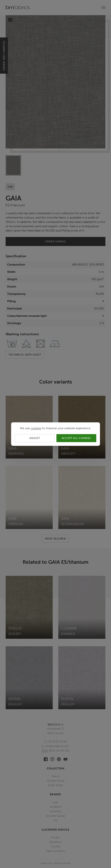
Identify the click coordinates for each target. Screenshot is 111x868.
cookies (36, 428)
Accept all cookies (76, 438)
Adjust (35, 438)
